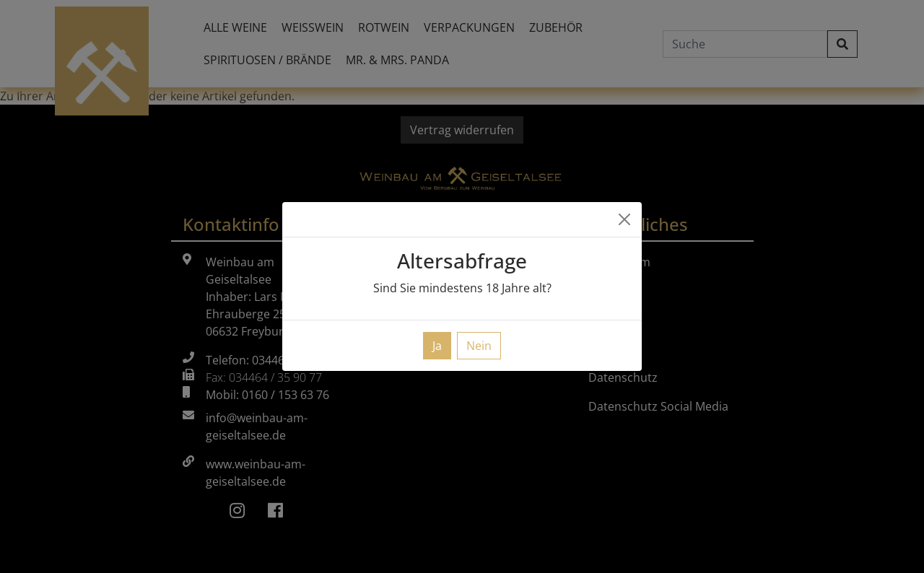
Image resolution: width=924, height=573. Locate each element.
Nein (479, 346)
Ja (437, 346)
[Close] (624, 219)
